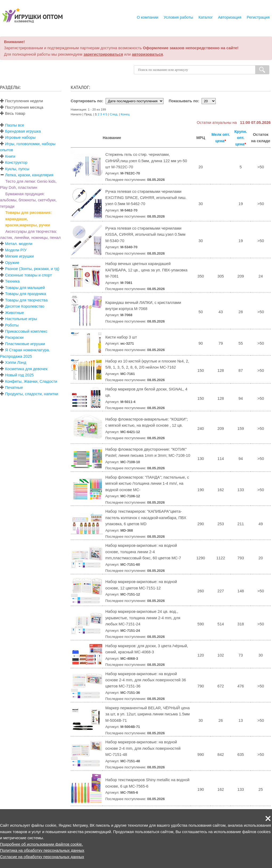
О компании (148, 17)
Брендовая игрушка (23, 131)
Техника (12, 281)
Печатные (14, 388)
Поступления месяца (22, 107)
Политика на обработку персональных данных (42, 850)
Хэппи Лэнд (16, 362)
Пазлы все (15, 125)
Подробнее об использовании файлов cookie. (41, 844)
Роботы (12, 325)
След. (114, 114)
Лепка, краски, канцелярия (29, 175)
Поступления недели (21, 101)
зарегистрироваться (103, 54)
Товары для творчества (26, 300)
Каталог (205, 17)
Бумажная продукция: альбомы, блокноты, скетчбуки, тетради (28, 200)
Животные (15, 313)
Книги (10, 156)
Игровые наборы (20, 137)
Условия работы (178, 17)
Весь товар (13, 113)
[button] (268, 818)
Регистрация (258, 17)
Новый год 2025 (19, 375)
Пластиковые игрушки (25, 344)
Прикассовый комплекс (26, 331)
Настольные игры (21, 319)
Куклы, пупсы (17, 169)
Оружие (12, 263)
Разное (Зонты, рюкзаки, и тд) (32, 269)
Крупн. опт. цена (241, 138)
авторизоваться (148, 54)
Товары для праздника (26, 294)
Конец (125, 114)
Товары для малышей (25, 288)
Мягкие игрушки (19, 256)
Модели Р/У (16, 250)
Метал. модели (19, 244)
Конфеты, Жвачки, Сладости (31, 381)
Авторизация (230, 17)
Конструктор (16, 162)
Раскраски (14, 337)
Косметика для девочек (26, 369)
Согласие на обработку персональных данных (42, 857)
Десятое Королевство (25, 306)
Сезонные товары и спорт (29, 275)
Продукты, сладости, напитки (32, 394)
